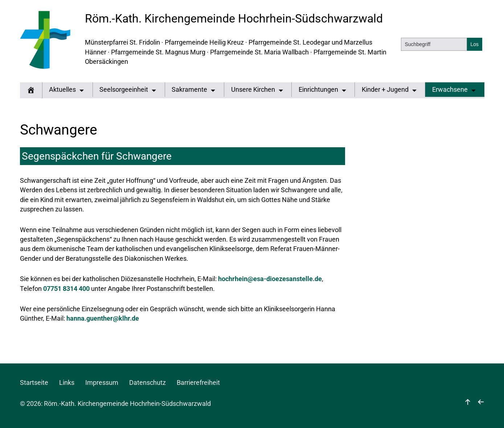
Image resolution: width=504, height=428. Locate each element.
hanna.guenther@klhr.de (103, 318)
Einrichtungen (318, 90)
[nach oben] (468, 404)
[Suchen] (475, 44)
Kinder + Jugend (385, 90)
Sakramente (189, 90)
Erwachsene (450, 90)
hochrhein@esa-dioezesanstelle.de (270, 279)
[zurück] (481, 404)
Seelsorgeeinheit (124, 90)
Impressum (102, 383)
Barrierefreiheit (198, 383)
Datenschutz (147, 383)
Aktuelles (62, 90)
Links (67, 383)
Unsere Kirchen (253, 90)
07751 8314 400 (66, 289)
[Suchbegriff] (434, 44)
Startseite (34, 383)
